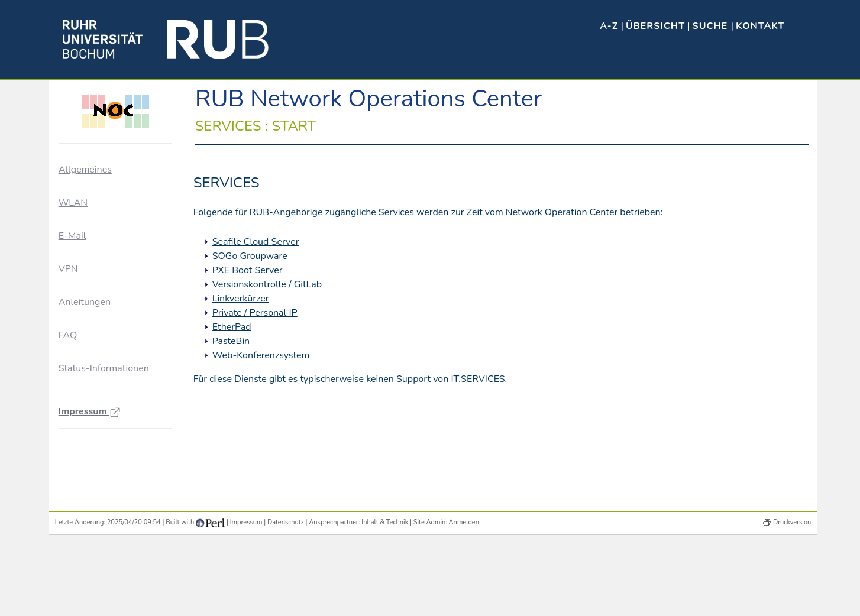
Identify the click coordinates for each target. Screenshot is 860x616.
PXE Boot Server (248, 270)
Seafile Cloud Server (256, 242)
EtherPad (232, 327)
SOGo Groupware (250, 256)
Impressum (90, 560)
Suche (712, 26)
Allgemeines (85, 170)
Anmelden (464, 597)
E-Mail (72, 384)
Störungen (92, 288)
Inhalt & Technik (385, 597)
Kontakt (760, 26)
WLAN (73, 351)
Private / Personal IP (255, 313)
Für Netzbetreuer (103, 223)
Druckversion (792, 597)
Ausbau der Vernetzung (115, 201)
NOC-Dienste (97, 266)
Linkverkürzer (241, 299)
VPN (68, 417)
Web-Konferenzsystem (261, 355)
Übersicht (655, 26)
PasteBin (231, 341)
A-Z (609, 26)
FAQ (68, 484)
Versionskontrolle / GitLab (267, 284)
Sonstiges (90, 309)
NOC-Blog (92, 244)
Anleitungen (85, 450)
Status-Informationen (104, 517)
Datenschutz (286, 597)
